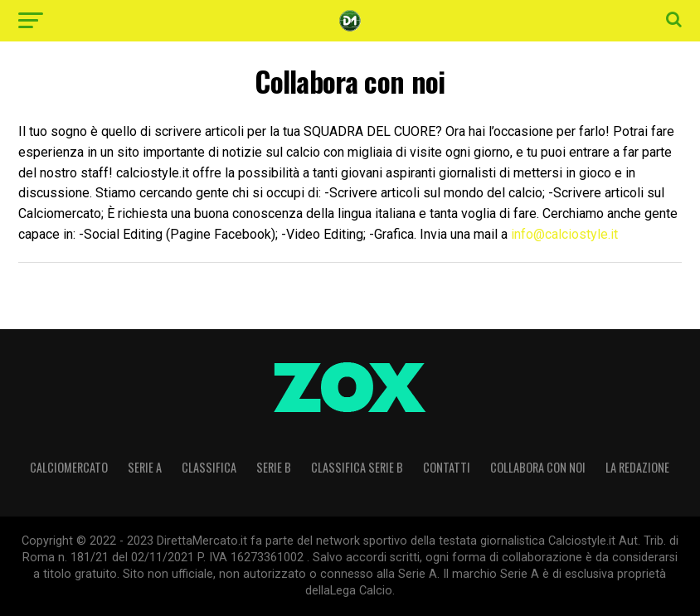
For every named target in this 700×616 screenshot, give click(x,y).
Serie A (145, 467)
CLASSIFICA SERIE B (357, 467)
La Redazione (637, 467)
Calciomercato (69, 467)
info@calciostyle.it (564, 234)
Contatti (447, 467)
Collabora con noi (538, 467)
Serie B (274, 467)
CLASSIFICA (209, 467)
